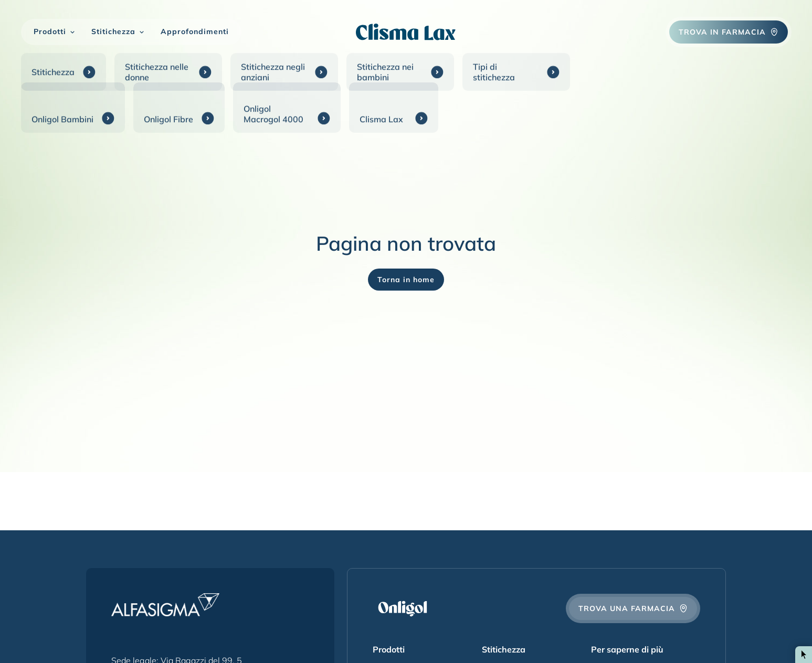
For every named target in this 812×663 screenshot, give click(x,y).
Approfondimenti (195, 32)
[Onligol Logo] (406, 32)
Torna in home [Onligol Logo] (406, 280)
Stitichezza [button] (113, 32)
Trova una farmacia (633, 608)
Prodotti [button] (50, 32)
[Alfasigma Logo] (165, 605)
